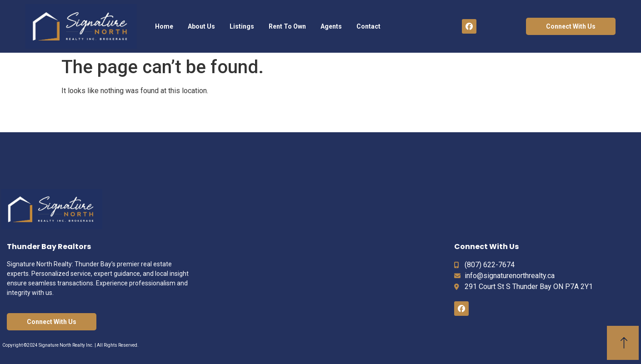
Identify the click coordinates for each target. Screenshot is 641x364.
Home (164, 26)
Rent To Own (287, 26)
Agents (331, 26)
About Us (201, 26)
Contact (368, 26)
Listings (242, 26)
